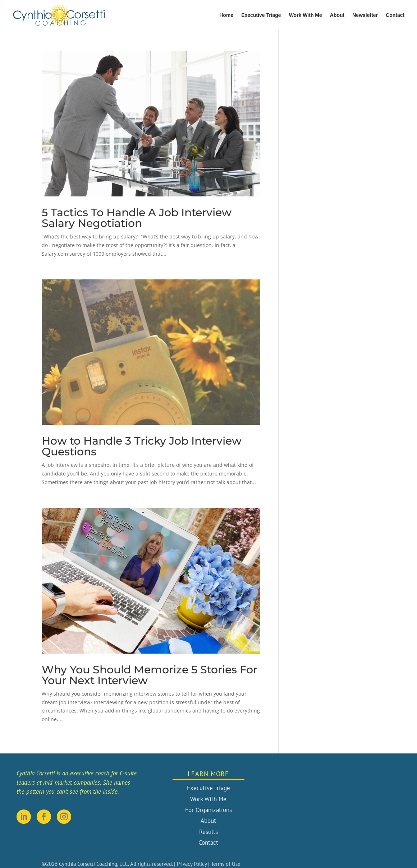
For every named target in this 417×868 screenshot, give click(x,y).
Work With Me (306, 15)
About (337, 15)
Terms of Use (226, 864)
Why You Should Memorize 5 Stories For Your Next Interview (150, 675)
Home (226, 15)
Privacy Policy (192, 864)
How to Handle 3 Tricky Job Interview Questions (142, 446)
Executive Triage (261, 15)
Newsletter (365, 15)
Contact (395, 15)
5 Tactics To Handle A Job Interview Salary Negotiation (137, 218)
